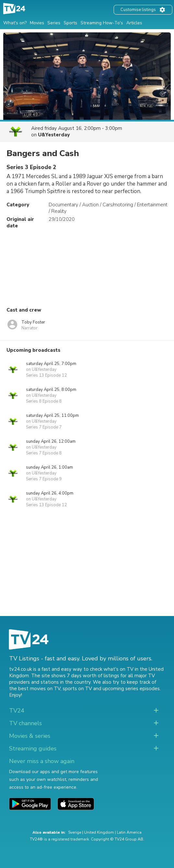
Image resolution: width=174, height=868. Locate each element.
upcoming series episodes (131, 689)
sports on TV (77, 689)
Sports (70, 23)
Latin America (129, 832)
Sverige (75, 832)
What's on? (15, 23)
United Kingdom (99, 832)
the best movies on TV (35, 689)
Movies (37, 23)
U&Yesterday (54, 135)
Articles (134, 23)
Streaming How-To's (102, 23)
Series (54, 23)
